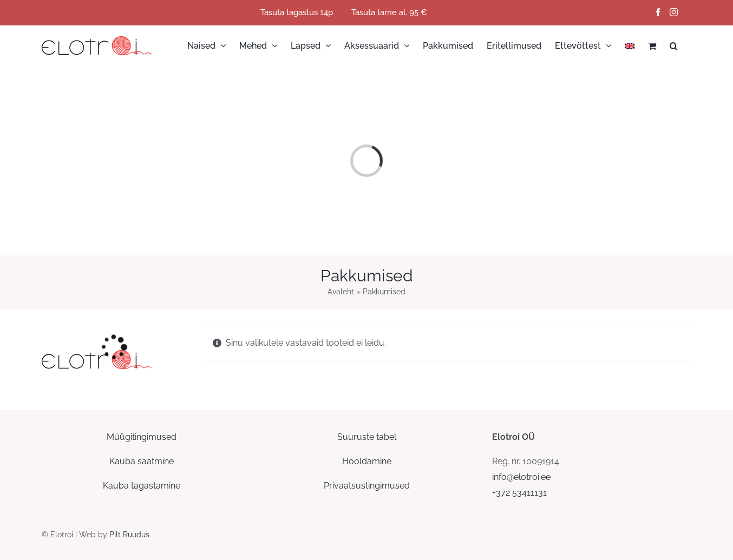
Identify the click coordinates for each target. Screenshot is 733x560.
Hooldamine (367, 461)
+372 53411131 (519, 493)
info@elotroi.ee (521, 477)
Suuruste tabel (367, 437)
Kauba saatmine (142, 461)
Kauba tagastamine (142, 486)
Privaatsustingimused (367, 486)
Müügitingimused (142, 437)
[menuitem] (630, 46)
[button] (674, 46)
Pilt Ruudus (129, 535)
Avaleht (341, 292)
